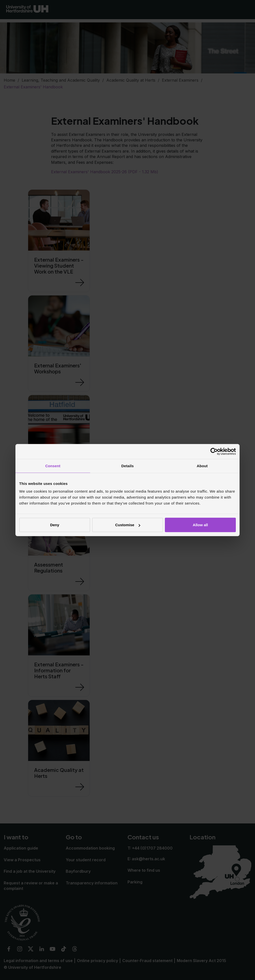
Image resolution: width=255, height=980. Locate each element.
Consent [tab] (53, 466)
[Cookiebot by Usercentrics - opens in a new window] (214, 451)
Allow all (200, 525)
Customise (128, 525)
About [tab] (202, 466)
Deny (55, 525)
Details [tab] (127, 466)
